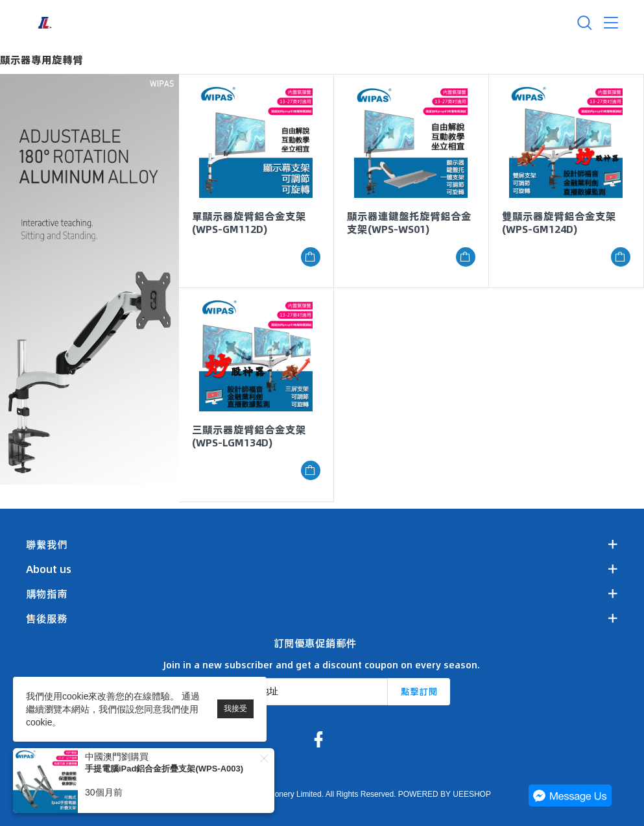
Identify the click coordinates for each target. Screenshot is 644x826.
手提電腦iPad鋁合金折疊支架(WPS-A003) (164, 769)
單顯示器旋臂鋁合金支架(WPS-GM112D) (249, 223)
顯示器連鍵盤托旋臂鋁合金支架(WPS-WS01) (409, 223)
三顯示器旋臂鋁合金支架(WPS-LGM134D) (249, 436)
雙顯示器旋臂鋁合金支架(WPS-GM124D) (559, 223)
